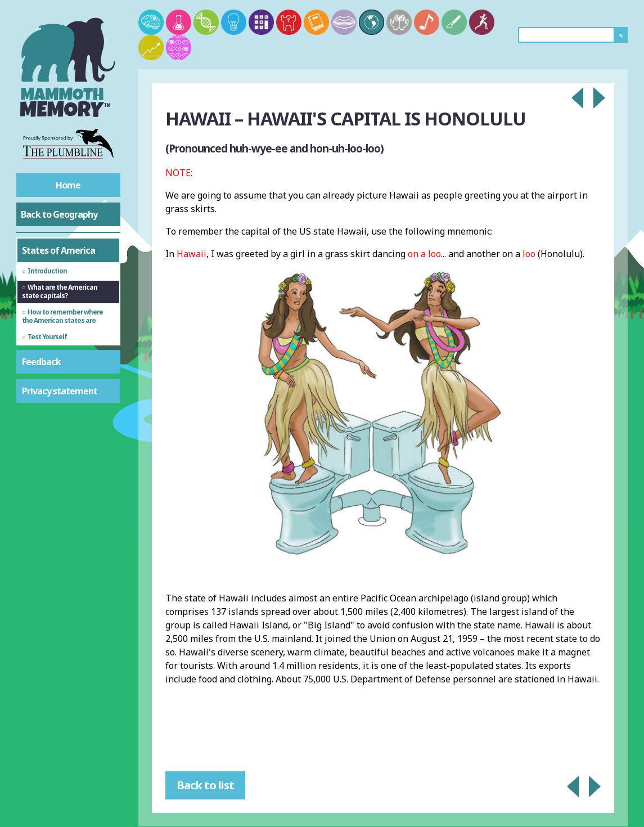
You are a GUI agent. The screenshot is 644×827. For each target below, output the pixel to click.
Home (68, 185)
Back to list (205, 785)
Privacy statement (60, 391)
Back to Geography (59, 214)
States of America (58, 250)
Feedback (41, 362)
